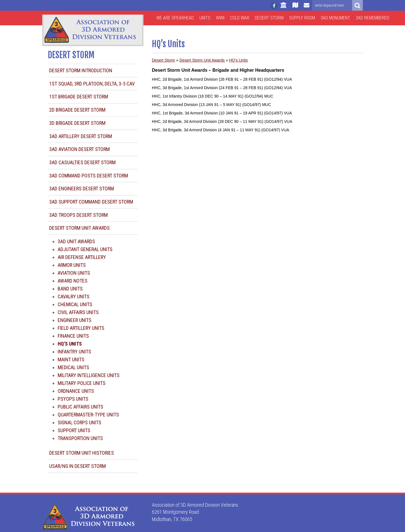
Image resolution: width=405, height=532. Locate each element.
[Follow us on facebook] (274, 6)
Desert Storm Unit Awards (79, 228)
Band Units (70, 289)
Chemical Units (75, 304)
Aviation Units (74, 273)
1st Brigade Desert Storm (79, 97)
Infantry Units (74, 352)
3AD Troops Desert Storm (78, 215)
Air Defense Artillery (82, 257)
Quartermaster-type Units (88, 415)
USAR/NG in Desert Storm (77, 466)
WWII (220, 18)
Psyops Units (73, 399)
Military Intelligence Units (89, 375)
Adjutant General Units (85, 249)
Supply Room (302, 18)
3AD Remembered (373, 18)
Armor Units (72, 265)
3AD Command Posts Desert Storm (89, 176)
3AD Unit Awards (76, 241)
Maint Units (71, 359)
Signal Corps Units (79, 422)
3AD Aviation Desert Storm (79, 149)
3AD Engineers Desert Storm (82, 189)
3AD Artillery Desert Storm (81, 136)
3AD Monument (335, 18)
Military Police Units (82, 383)
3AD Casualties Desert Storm (82, 162)
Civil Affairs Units (78, 312)
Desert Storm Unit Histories (82, 453)
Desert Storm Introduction (81, 70)
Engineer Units (75, 320)
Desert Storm (269, 18)
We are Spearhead (175, 18)
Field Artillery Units (81, 328)
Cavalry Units (74, 297)
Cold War (240, 18)
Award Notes (73, 281)
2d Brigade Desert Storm (77, 110)
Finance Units (73, 336)
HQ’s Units (238, 60)
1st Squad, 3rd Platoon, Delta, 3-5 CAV (92, 84)
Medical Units (73, 367)
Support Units (74, 430)
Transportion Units (80, 438)
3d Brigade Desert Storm (77, 123)
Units (205, 18)
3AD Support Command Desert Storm (91, 202)
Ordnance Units (76, 391)
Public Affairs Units (80, 407)
